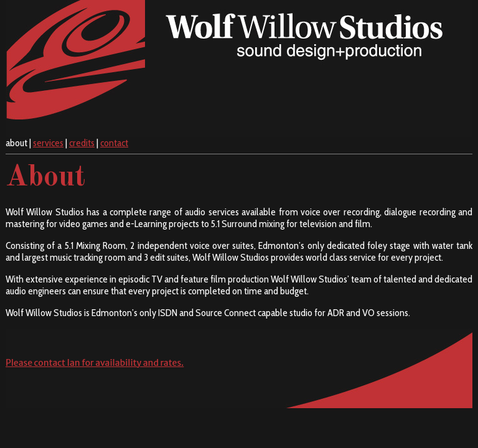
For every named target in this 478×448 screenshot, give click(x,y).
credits (82, 143)
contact (114, 143)
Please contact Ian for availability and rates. (95, 363)
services (48, 143)
